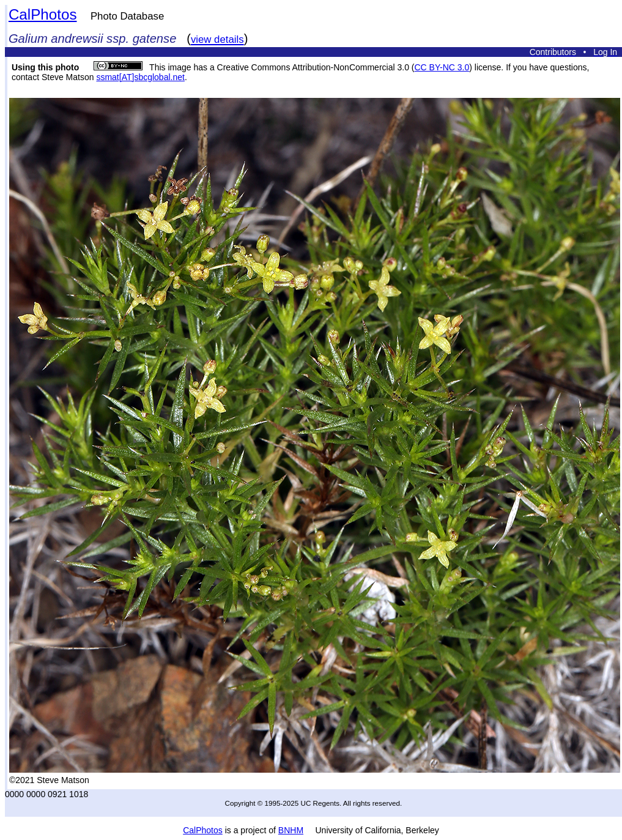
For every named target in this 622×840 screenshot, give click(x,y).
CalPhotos (43, 14)
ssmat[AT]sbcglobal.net (140, 77)
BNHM (291, 830)
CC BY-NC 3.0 (442, 67)
